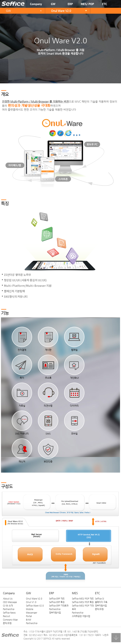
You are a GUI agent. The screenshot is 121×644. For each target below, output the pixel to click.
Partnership (9, 610)
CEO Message (10, 603)
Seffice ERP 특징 (57, 603)
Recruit (6, 617)
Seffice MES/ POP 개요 (83, 599)
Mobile (30, 610)
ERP (70, 4)
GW (53, 4)
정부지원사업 (55, 613)
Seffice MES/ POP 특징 (83, 603)
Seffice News (9, 613)
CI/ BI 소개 (8, 606)
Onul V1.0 (31, 603)
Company (36, 4)
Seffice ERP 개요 (57, 599)
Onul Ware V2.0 (61, 11)
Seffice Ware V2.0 (35, 606)
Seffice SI (99, 599)
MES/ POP (87, 4)
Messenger (32, 613)
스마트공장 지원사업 (81, 617)
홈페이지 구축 (101, 603)
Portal (29, 617)
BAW (29, 620)
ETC (105, 4)
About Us (8, 599)
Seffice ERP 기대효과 (59, 606)
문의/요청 (7, 624)
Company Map (10, 620)
